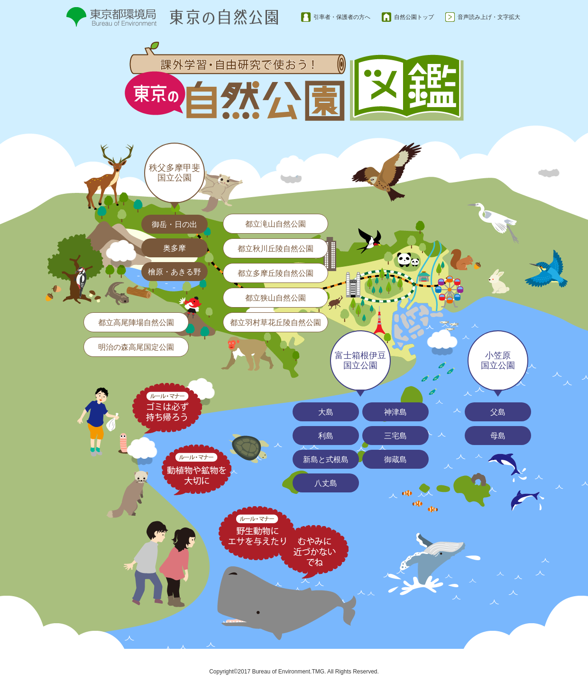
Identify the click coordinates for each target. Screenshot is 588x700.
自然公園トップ (414, 17)
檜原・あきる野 (175, 272)
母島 (498, 436)
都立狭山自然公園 (276, 298)
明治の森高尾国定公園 (136, 347)
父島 (498, 412)
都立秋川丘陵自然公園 (276, 249)
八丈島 (326, 483)
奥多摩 (175, 248)
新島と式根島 (326, 459)
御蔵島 (395, 459)
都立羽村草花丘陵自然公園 (276, 323)
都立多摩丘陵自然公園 (276, 273)
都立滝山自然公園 (276, 224)
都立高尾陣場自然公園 (136, 323)
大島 (326, 412)
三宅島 (395, 436)
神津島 (395, 412)
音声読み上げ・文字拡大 (489, 17)
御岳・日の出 (175, 224)
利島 (326, 436)
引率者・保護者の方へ (342, 17)
